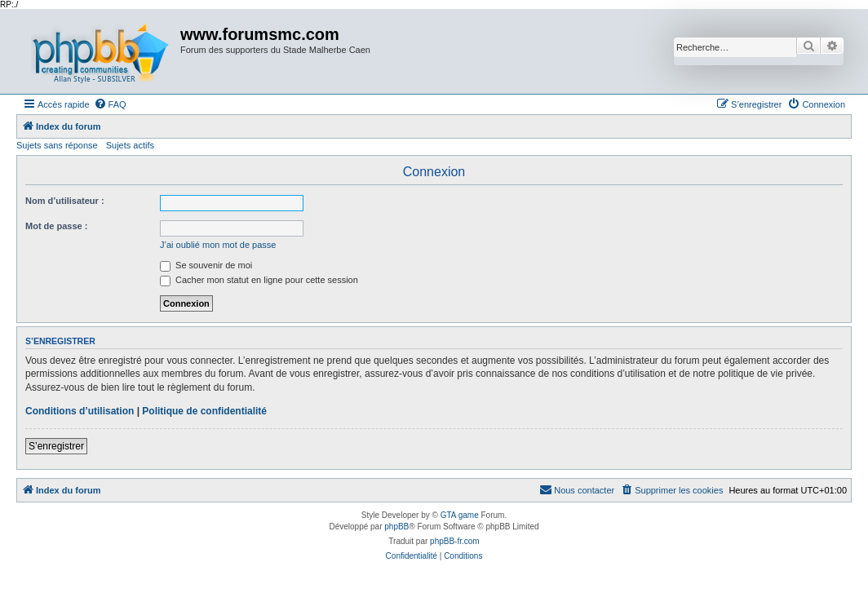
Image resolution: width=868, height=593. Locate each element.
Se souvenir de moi (206, 265)
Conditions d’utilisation (80, 411)
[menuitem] (110, 104)
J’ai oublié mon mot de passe (218, 245)
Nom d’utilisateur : (65, 201)
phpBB (396, 527)
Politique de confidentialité (204, 411)
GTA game (460, 515)
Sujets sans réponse (57, 145)
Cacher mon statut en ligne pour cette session (259, 280)
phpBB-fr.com (455, 541)
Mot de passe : (56, 226)
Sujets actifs (130, 145)
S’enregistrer (56, 446)
